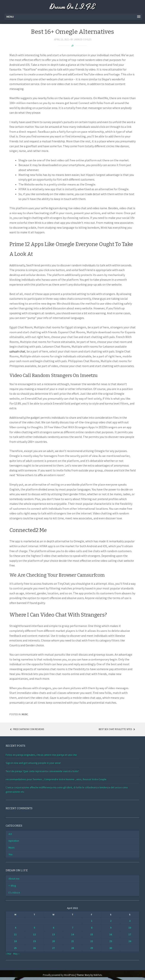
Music (25, 714)
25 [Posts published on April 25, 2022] (15, 948)
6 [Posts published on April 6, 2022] (54, 928)
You (10, 854)
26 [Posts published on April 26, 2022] (34, 948)
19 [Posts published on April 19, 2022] (34, 941)
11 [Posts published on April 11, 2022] (15, 934)
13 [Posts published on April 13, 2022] (53, 934)
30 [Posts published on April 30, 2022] (111, 948)
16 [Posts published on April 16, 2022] (111, 934)
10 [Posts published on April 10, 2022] (130, 928)
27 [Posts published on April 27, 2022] (53, 948)
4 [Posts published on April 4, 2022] (15, 928)
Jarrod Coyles (83, 39)
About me (14, 879)
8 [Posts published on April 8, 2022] (92, 928)
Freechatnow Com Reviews (27, 729)
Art (10, 834)
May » (16, 954)
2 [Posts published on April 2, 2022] (111, 921)
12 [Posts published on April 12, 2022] (34, 934)
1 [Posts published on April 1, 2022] (92, 921)
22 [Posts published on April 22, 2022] (92, 941)
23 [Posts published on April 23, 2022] (111, 941)
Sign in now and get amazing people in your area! (33, 763)
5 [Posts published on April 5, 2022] (34, 928)
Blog (13, 886)
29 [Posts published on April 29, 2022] (92, 948)
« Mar (9, 954)
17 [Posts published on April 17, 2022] (130, 934)
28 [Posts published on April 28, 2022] (72, 948)
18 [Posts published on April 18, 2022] (15, 941)
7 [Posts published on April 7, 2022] (73, 928)
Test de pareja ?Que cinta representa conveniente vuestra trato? (42, 771)
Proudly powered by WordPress (59, 975)
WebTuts (98, 975)
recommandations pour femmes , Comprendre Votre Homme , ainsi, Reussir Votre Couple (56, 779)
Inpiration (14, 841)
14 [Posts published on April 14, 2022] (72, 934)
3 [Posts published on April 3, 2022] (130, 921)
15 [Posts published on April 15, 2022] (92, 934)
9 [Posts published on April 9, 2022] (111, 928)
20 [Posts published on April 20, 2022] (53, 941)
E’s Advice (14, 893)
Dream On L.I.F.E (73, 7)
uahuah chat (17, 351)
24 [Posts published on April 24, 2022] (130, 941)
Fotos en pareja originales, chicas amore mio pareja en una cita (41, 755)
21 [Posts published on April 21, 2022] (72, 941)
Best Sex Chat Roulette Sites (117, 729)
